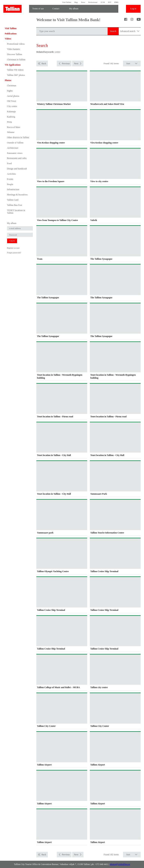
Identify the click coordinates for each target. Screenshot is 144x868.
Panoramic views (15, 153)
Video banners (14, 49)
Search (113, 31)
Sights (10, 91)
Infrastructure (13, 189)
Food (9, 163)
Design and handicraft (17, 169)
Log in (133, 9)
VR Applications (13, 65)
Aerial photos (13, 96)
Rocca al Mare (14, 127)
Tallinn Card (13, 200)
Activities (12, 174)
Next (76, 64)
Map (76, 2)
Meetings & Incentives (17, 195)
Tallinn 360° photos (16, 75)
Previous (66, 64)
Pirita (10, 122)
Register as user (13, 248)
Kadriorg (11, 117)
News (83, 2)
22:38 (103, 2)
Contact (56, 9)
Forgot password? (14, 253)
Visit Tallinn (67, 2)
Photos (8, 80)
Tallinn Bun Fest (15, 205)
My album (74, 9)
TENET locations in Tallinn (16, 212)
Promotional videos (16, 44)
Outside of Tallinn (15, 143)
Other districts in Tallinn (18, 137)
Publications (11, 34)
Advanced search (130, 31)
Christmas (12, 86)
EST (110, 2)
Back (44, 64)
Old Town (12, 101)
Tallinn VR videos (15, 70)
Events (10, 179)
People (10, 184)
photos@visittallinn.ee (120, 864)
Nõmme (11, 132)
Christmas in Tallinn (16, 60)
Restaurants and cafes (17, 158)
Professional (93, 2)
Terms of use (38, 9)
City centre (12, 106)
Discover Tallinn (15, 54)
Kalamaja (11, 112)
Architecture (13, 148)
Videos (8, 39)
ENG (116, 2)
